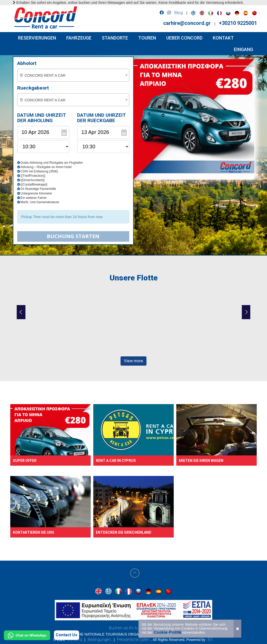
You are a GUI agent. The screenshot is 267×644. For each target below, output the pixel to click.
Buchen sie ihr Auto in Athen (133, 628)
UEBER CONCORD (184, 38)
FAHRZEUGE (79, 38)
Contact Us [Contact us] (67, 635)
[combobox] (73, 75)
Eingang (243, 49)
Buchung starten (73, 236)
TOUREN (147, 38)
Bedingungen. (100, 640)
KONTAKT (223, 38)
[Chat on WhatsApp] (27, 635)
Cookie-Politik (168, 632)
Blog (179, 13)
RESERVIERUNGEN (37, 38)
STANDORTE (115, 38)
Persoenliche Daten (133, 640)
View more (133, 361)
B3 (210, 640)
